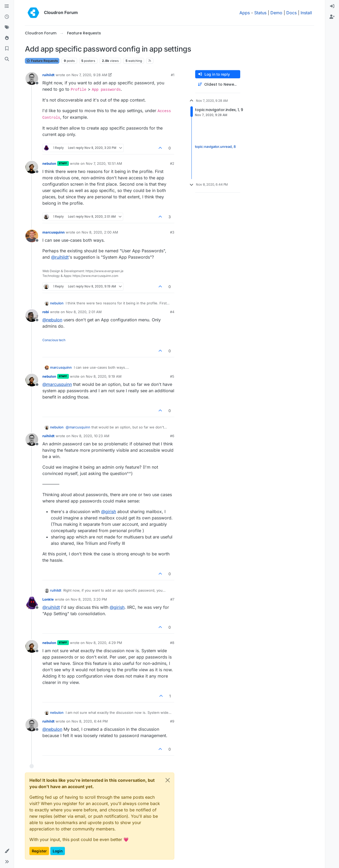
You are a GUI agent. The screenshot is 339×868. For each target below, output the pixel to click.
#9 (172, 721)
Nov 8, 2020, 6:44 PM (90, 721)
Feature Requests (42, 61)
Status (260, 13)
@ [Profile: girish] (109, 511)
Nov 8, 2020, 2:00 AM (100, 232)
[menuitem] (332, 6)
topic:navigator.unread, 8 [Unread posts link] (215, 147)
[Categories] (7, 6)
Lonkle (48, 599)
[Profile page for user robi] (32, 316)
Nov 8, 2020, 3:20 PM (89, 599)
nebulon (49, 163)
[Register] (332, 17)
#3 (172, 232)
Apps (245, 13)
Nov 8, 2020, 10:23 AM (90, 436)
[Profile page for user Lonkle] (32, 603)
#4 (172, 312)
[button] (7, 851)
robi (46, 312)
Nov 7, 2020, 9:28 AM (89, 75)
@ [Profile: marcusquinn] (57, 384)
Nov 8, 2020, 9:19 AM (104, 376)
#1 (173, 75)
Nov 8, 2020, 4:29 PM (104, 643)
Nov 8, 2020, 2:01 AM (84, 312)
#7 (172, 599)
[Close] (168, 780)
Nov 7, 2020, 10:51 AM (104, 163)
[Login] (332, 6)
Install (306, 13)
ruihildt (48, 75)
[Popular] (7, 38)
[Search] (7, 59)
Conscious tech (54, 340)
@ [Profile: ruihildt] (60, 257)
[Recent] (7, 17)
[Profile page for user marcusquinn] (32, 236)
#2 (172, 163)
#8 (172, 643)
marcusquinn (53, 232)
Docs (291, 13)
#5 (172, 376)
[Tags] (7, 28)
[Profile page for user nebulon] (32, 167)
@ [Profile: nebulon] (52, 320)
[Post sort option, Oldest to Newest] (218, 84)
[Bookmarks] (7, 49)
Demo (276, 13)
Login (58, 851)
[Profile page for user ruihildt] (32, 79)
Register (39, 851)
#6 (172, 436)
